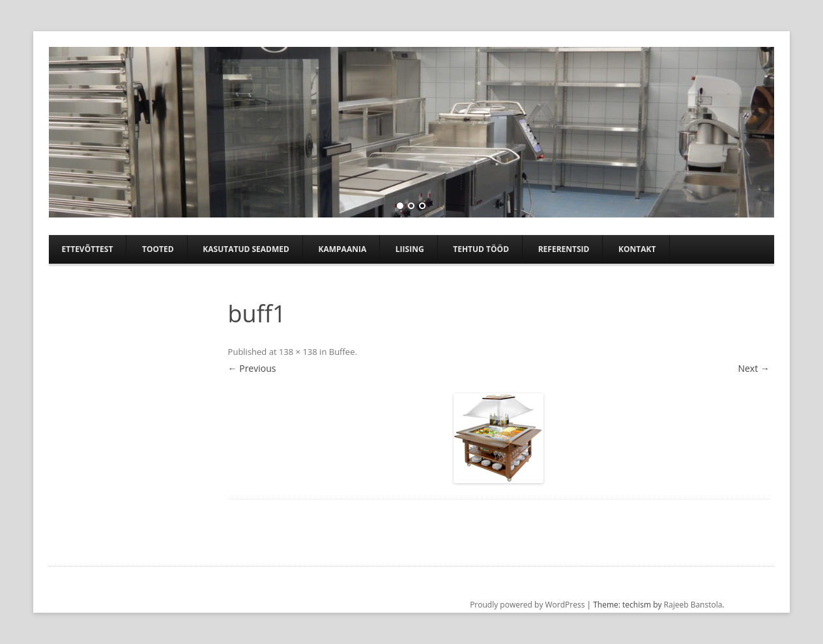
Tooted (158, 249)
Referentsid (564, 249)
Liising (410, 249)
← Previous (252, 368)
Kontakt (637, 249)
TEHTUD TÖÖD (481, 249)
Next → (753, 368)
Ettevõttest (88, 249)
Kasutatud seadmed (246, 249)
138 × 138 (298, 352)
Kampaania (343, 249)
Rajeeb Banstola (693, 605)
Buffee (342, 352)
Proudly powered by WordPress (527, 605)
